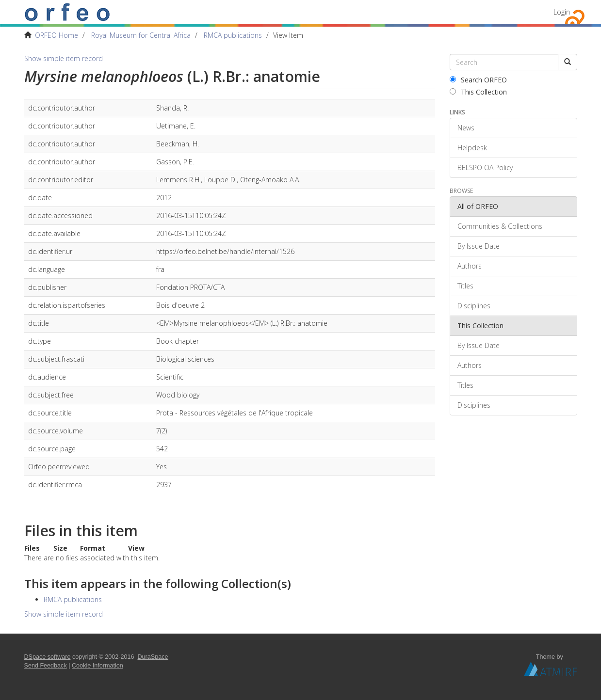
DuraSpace (153, 657)
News (466, 128)
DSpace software (48, 657)
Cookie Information (97, 666)
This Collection (478, 92)
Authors (470, 266)
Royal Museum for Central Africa (141, 35)
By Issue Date (479, 246)
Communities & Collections (500, 226)
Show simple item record (64, 58)
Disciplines (474, 306)
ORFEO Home (57, 35)
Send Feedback (46, 666)
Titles (465, 286)
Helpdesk (472, 148)
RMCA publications (233, 35)
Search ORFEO (478, 80)
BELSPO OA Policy (485, 167)
